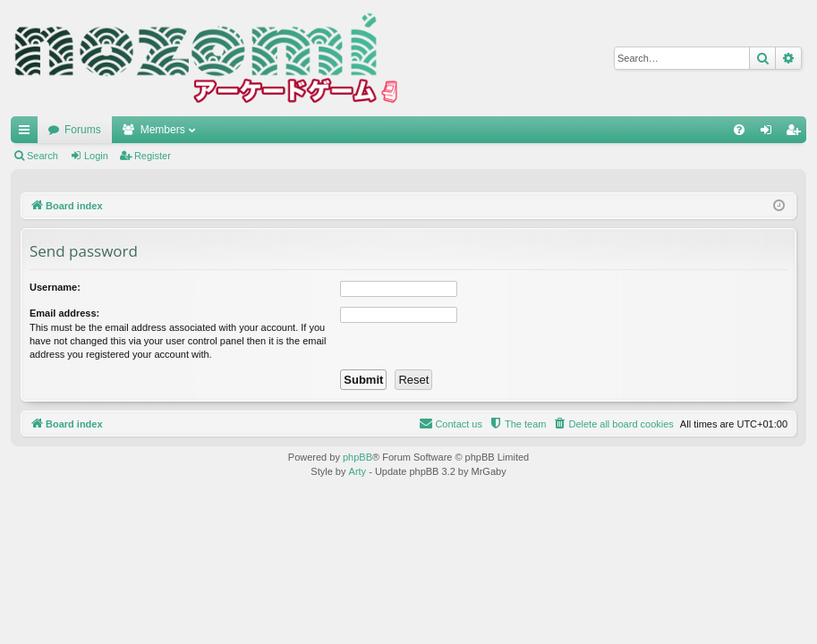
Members (163, 130)
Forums (83, 130)
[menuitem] (739, 130)
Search (43, 156)
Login (96, 156)
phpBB (357, 457)
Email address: (64, 313)
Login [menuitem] (770, 133)
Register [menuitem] (797, 133)
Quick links (28, 133)
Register (153, 156)
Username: (55, 287)
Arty (358, 471)
